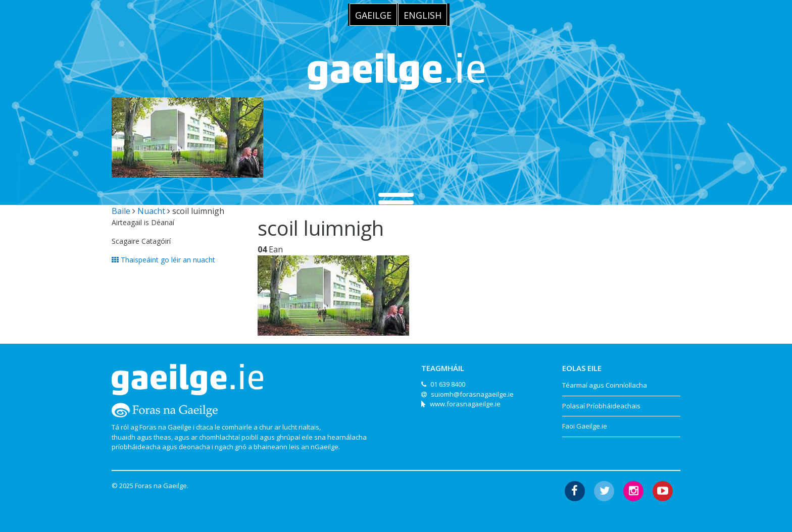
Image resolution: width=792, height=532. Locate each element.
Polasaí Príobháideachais (601, 406)
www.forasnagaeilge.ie (465, 404)
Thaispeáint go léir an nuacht (163, 260)
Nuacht (151, 211)
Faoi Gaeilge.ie (585, 426)
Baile (121, 211)
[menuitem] (373, 15)
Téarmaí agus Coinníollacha (605, 385)
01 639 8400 (448, 384)
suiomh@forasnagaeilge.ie (472, 394)
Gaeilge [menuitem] (373, 15)
